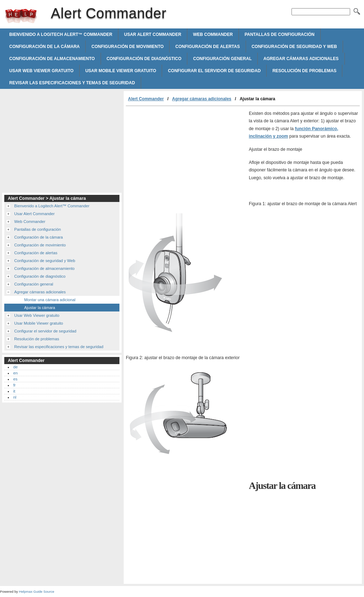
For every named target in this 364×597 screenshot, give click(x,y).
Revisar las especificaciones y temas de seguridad (72, 83)
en (15, 373)
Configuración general (222, 59)
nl (15, 397)
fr (14, 385)
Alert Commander (21, 16)
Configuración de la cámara (44, 47)
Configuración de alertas (207, 47)
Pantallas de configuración (280, 34)
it (14, 391)
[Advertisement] (186, 160)
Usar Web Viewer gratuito (41, 71)
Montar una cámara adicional (50, 300)
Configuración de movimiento (127, 47)
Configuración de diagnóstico (144, 59)
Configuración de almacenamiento (52, 59)
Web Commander (213, 34)
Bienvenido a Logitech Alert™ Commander (61, 34)
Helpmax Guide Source (36, 591)
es (15, 379)
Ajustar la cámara (40, 308)
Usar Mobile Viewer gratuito (121, 71)
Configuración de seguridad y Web (294, 47)
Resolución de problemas (304, 71)
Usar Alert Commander (153, 34)
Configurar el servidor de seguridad (214, 71)
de (15, 367)
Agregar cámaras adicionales (301, 59)
